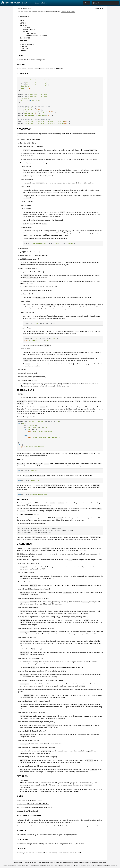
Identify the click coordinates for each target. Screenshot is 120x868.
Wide (86, 3)
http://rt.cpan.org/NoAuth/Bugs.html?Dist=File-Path (33, 804)
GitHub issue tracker (61, 862)
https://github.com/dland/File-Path (27, 811)
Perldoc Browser (11, 3)
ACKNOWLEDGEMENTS (28, 44)
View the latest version (68, 12)
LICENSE (23, 51)
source (25, 8)
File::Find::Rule (25, 787)
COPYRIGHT (24, 49)
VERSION (23, 23)
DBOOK (39, 862)
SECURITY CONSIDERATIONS (37, 36)
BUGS (22, 42)
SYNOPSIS (24, 25)
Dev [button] (31, 3)
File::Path (20, 8)
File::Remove (24, 781)
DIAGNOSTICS (25, 38)
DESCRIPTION (25, 27)
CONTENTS (23, 16)
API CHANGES (31, 34)
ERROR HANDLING (30, 29)
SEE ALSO (24, 40)
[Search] (105, 3)
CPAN (29, 8)
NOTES (26, 32)
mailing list (75, 866)
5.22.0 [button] (24, 3)
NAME (22, 21)
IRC (81, 866)
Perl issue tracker (66, 866)
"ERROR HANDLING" (53, 192)
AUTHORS (24, 47)
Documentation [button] (41, 3)
